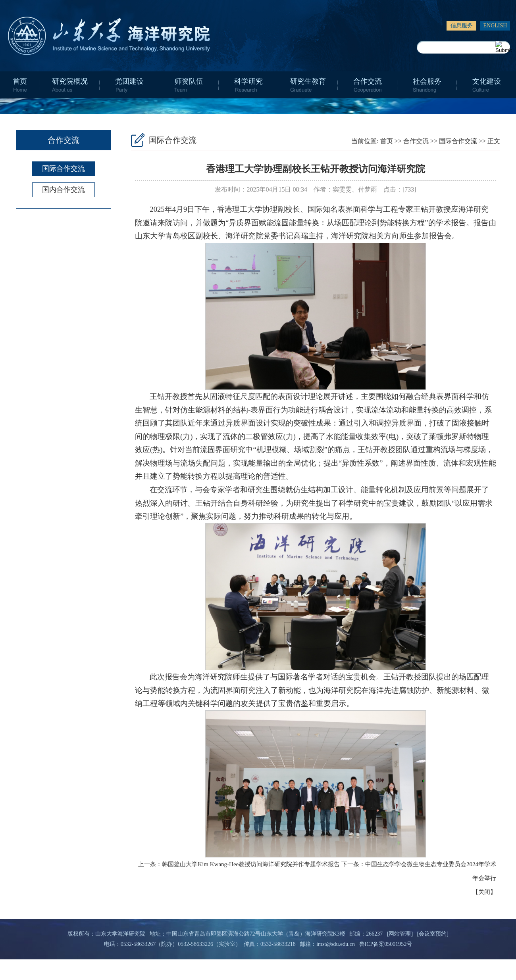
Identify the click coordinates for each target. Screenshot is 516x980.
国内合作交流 (64, 190)
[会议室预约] (433, 934)
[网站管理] (400, 934)
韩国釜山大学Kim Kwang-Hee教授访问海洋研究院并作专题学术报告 (251, 864)
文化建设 (487, 81)
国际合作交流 (64, 169)
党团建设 (129, 81)
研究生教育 (308, 81)
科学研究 (248, 81)
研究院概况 (70, 81)
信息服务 (462, 26)
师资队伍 (189, 81)
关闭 (484, 892)
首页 (20, 81)
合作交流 (368, 81)
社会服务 (427, 81)
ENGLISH (495, 26)
